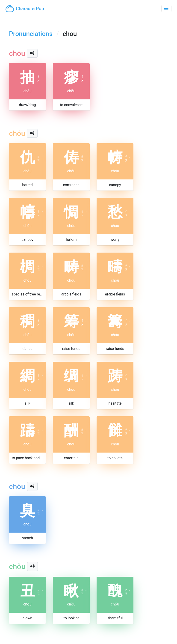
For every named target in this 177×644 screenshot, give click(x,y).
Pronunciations (31, 34)
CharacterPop (25, 9)
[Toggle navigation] (166, 9)
